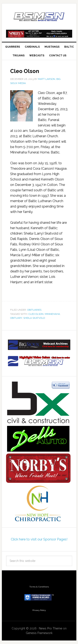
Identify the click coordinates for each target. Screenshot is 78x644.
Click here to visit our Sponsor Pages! (39, 539)
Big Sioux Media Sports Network (39, 17)
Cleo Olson (36, 314)
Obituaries (34, 310)
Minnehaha (52, 314)
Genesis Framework (39, 633)
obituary (16, 318)
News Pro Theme (51, 628)
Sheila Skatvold (34, 318)
